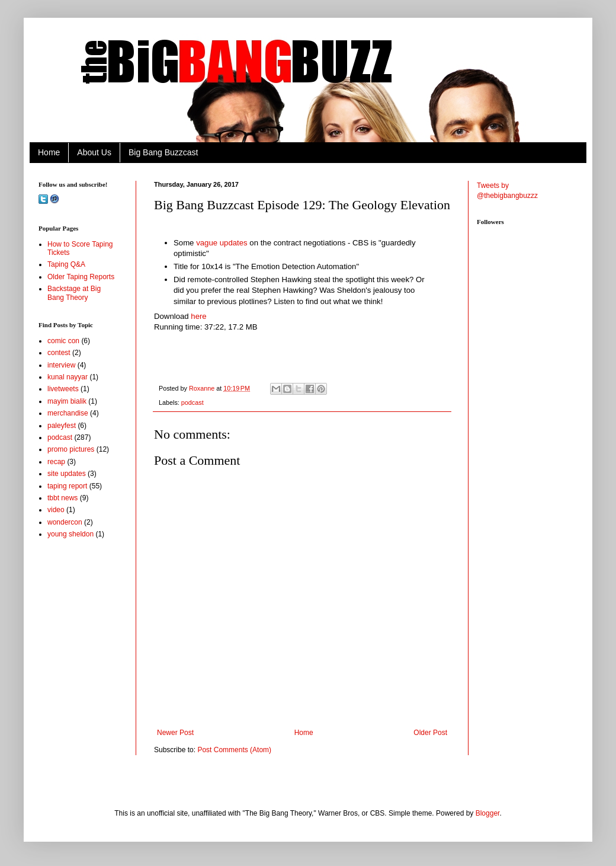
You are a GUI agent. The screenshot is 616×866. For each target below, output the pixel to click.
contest (59, 353)
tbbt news (62, 498)
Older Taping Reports (81, 277)
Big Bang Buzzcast (163, 152)
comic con (63, 341)
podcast (192, 402)
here (200, 316)
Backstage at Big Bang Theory (74, 293)
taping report (67, 486)
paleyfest (62, 426)
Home (49, 152)
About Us (94, 152)
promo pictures (71, 449)
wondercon (65, 522)
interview (61, 365)
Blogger (488, 813)
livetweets (63, 389)
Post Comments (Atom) (234, 750)
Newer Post (175, 733)
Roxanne (203, 388)
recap (56, 462)
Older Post (430, 733)
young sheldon (70, 534)
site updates (67, 474)
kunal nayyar (68, 377)
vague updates (222, 243)
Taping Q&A (66, 264)
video (56, 510)
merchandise (68, 413)
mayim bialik (67, 401)
